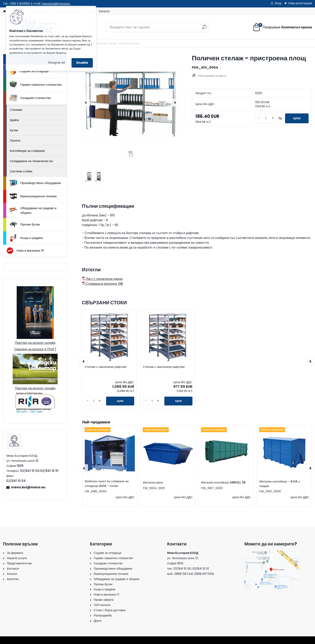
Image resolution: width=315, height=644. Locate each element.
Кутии (14, 130)
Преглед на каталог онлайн (35, 343)
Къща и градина (26, 238)
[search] (204, 29)
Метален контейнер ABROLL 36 (223, 482)
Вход (278, 3)
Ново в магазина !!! (25, 251)
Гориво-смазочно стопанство (36, 85)
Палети (15, 140)
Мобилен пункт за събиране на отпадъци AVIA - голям (107, 484)
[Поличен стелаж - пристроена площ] (130, 102)
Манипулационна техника (33, 196)
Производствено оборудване (35, 183)
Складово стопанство (30, 98)
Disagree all (57, 63)
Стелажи (16, 110)
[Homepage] (4, 11)
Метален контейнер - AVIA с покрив (280, 484)
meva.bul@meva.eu (56, 4)
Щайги (14, 120)
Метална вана (153, 482)
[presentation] (86, 103)
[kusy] (266, 118)
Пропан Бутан (25, 225)
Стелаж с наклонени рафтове (105, 367)
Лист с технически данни (102, 279)
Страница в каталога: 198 (103, 284)
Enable (82, 63)
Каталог (104, 11)
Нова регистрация (300, 3)
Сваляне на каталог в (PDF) (35, 349)
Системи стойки (21, 171)
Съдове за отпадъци (29, 71)
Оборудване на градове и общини (33, 210)
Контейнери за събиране (27, 151)
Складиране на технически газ (31, 161)
